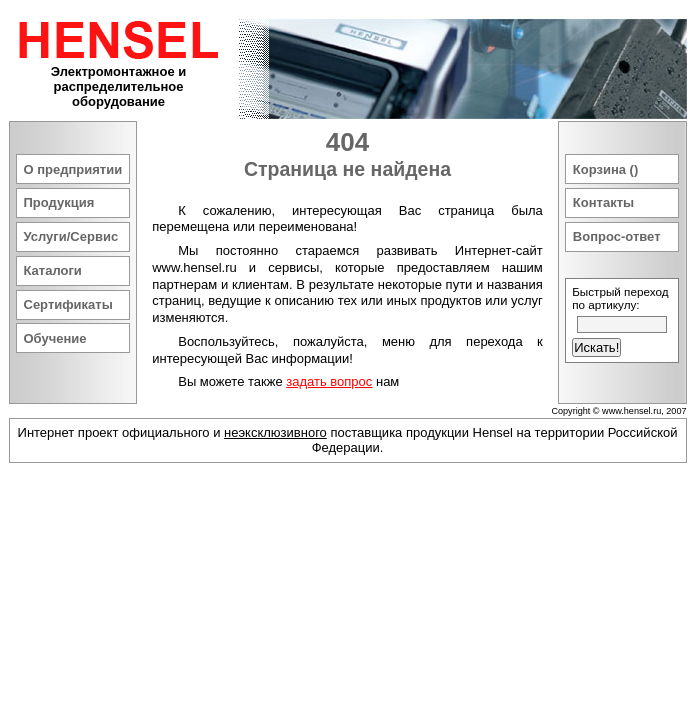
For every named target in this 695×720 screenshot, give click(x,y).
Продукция (59, 202)
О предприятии (73, 169)
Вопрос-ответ (617, 236)
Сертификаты (68, 304)
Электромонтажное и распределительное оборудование (119, 86)
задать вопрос (329, 381)
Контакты (603, 202)
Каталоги (53, 270)
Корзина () (605, 169)
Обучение (55, 338)
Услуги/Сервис (71, 236)
